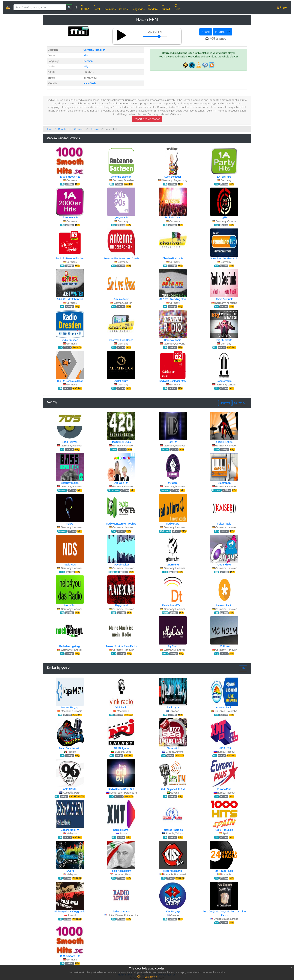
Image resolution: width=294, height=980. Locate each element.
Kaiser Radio (224, 524)
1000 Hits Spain (224, 830)
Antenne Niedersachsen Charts (121, 258)
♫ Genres (123, 7)
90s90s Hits (121, 217)
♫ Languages (138, 7)
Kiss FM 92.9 (173, 912)
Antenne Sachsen (121, 177)
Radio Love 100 (121, 912)
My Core (173, 483)
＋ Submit (166, 7)
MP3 (86, 67)
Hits (86, 55)
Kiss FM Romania (173, 871)
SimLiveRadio (121, 299)
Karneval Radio (173, 340)
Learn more (151, 977)
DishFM (173, 442)
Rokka (70, 524)
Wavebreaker (121, 565)
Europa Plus (224, 789)
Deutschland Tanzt (173, 605)
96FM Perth (70, 789)
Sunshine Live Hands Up (224, 258)
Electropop (224, 483)
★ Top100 (85, 7)
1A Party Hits (224, 177)
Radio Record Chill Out (121, 789)
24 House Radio (224, 871)
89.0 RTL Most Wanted (70, 299)
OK (139, 977)
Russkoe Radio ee (173, 830)
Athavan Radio (224, 707)
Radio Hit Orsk (121, 830)
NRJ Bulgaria (121, 748)
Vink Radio (121, 707)
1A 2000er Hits (70, 217)
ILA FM (70, 871)
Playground (121, 605)
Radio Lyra (173, 707)
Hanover (100, 50)
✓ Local (97, 7)
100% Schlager (173, 177)
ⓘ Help (177, 7)
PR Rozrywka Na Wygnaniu (70, 912)
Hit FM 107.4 (224, 748)
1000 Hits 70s (70, 442)
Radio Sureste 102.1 (70, 748)
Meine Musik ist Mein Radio (121, 646)
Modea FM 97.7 (70, 707)
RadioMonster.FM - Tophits (121, 524)
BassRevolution (70, 483)
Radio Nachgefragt (70, 646)
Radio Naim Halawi (121, 871)
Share (206, 32)
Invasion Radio (224, 605)
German (88, 61)
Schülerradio (224, 381)
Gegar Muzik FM (70, 830)
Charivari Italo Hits (173, 258)
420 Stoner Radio (121, 442)
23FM (224, 217)
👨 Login (282, 7)
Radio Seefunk (224, 299)
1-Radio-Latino (224, 442)
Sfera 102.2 (173, 748)
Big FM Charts (224, 340)
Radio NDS (70, 565)
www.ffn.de (90, 83)
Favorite (222, 32)
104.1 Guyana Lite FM (173, 789)
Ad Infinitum (121, 381)
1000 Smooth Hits (70, 177)
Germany (89, 50)
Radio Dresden (70, 340)
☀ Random (153, 7)
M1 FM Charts (173, 217)
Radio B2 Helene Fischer (70, 258)
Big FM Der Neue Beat (70, 381)
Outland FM (224, 565)
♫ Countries (110, 7)
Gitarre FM (173, 565)
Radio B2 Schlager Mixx (173, 381)
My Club (173, 646)
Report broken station (147, 119)
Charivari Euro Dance (121, 340)
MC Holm (224, 646)
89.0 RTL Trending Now (173, 299)
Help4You (70, 605)
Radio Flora (173, 524)
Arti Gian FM (121, 483)
